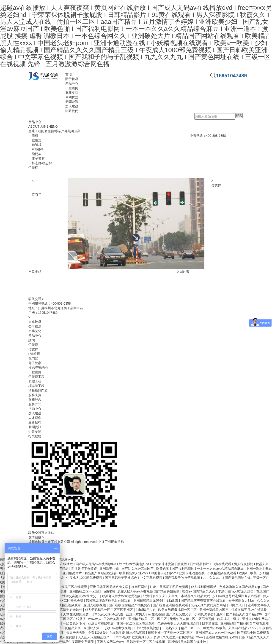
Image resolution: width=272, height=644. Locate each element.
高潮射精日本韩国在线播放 (187, 642)
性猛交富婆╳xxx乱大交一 (81, 596)
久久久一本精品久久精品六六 (190, 596)
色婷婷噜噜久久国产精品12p (240, 587)
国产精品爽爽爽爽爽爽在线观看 (204, 601)
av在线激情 (156, 614)
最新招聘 (35, 422)
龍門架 (33, 358)
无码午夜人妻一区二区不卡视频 (192, 619)
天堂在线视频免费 (76, 614)
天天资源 (154, 637)
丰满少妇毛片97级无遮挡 (236, 591)
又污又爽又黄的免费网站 (209, 605)
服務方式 (35, 404)
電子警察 (35, 363)
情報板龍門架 (38, 390)
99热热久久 (170, 628)
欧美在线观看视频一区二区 (178, 610)
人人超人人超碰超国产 (94, 637)
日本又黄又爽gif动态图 (108, 614)
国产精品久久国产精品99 (244, 614)
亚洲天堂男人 (136, 614)
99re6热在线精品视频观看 (63, 605)
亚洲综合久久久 (155, 596)
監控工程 (35, 381)
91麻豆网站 (139, 587)
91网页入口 (237, 605)
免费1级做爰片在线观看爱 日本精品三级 (117, 633)
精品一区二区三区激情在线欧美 (204, 628)
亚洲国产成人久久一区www (215, 633)
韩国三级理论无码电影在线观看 (109, 601)
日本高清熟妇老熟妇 (68, 610)
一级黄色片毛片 (75, 623)
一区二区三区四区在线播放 (67, 619)
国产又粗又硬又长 (179, 614)
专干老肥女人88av (242, 601)
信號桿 (216, 185)
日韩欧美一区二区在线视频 (146, 642)
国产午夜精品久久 (68, 628)
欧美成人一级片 (229, 619)
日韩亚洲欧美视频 (147, 628)
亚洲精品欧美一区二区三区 (148, 619)
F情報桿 (34, 354)
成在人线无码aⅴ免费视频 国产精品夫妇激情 (149, 591)
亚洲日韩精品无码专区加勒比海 (156, 601)
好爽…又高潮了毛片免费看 (170, 587)
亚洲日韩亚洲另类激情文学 (110, 587)
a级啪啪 (110, 591)
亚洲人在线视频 (95, 605)
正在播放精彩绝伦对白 (223, 637)
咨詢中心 (35, 409)
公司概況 (35, 326)
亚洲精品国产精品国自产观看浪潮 (245, 623)
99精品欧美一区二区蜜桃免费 (62, 601)
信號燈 (33, 345)
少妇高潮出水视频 (118, 628)
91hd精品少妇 (146, 610)
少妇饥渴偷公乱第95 (209, 614)
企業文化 (35, 331)
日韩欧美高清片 (115, 619)
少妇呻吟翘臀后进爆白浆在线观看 (237, 596)
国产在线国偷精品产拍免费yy (130, 605)
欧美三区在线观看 (75, 587)
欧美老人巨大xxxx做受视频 (122, 596)
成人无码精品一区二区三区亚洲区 (109, 610)
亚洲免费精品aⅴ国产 (214, 610)
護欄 (32, 340)
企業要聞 (35, 432)
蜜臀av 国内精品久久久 (199, 591)
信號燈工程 (36, 377)
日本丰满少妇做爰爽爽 (129, 637)
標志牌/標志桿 (38, 368)
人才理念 (35, 418)
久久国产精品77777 (243, 628)
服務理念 (35, 400)
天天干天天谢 (76, 633)
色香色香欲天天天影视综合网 (179, 623)
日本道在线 (210, 623)
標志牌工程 (36, 386)
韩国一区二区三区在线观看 (136, 623)
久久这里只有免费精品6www (183, 637)
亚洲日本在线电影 (101, 623)
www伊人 (95, 619)
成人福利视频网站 (204, 587)
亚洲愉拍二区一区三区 (86, 591)
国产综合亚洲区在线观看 (171, 605)
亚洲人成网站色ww (111, 642)
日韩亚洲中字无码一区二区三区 (171, 633)
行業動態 (35, 436)
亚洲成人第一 (93, 628)
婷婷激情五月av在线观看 (249, 610)
